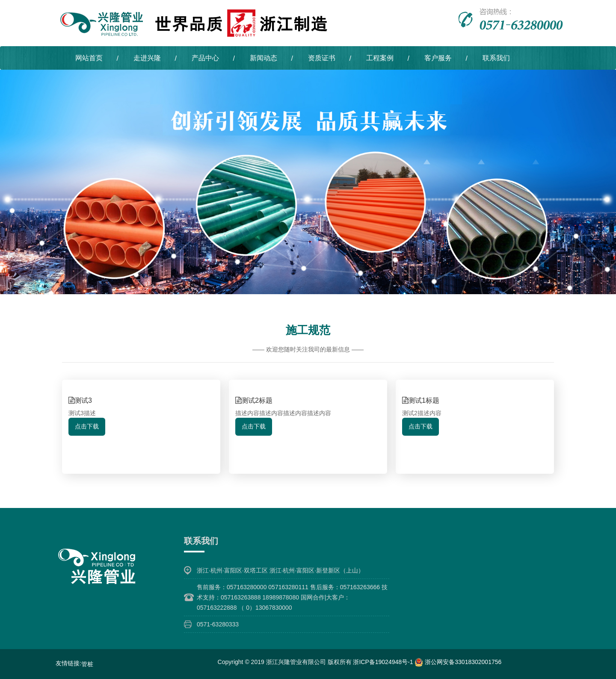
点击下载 (87, 426)
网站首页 (89, 58)
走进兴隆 (147, 58)
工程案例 (380, 58)
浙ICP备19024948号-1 (384, 662)
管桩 (87, 664)
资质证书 (322, 58)
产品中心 (205, 58)
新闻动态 (264, 58)
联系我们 (496, 58)
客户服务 (438, 58)
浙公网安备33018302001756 (458, 662)
